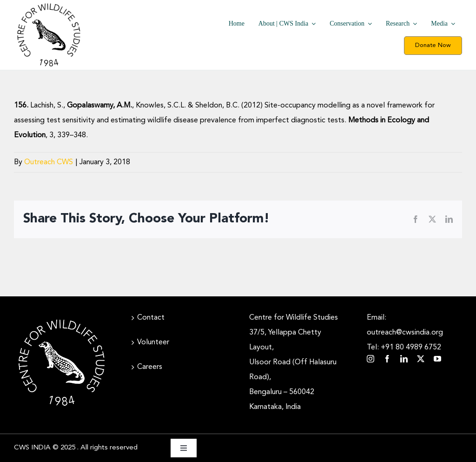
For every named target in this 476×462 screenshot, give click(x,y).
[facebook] (387, 359)
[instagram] (370, 359)
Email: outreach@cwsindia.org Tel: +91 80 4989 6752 (405, 333)
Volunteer (153, 342)
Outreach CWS (49, 162)
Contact (151, 318)
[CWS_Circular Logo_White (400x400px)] (62, 319)
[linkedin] (404, 359)
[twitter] (421, 359)
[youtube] (437, 359)
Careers (150, 367)
